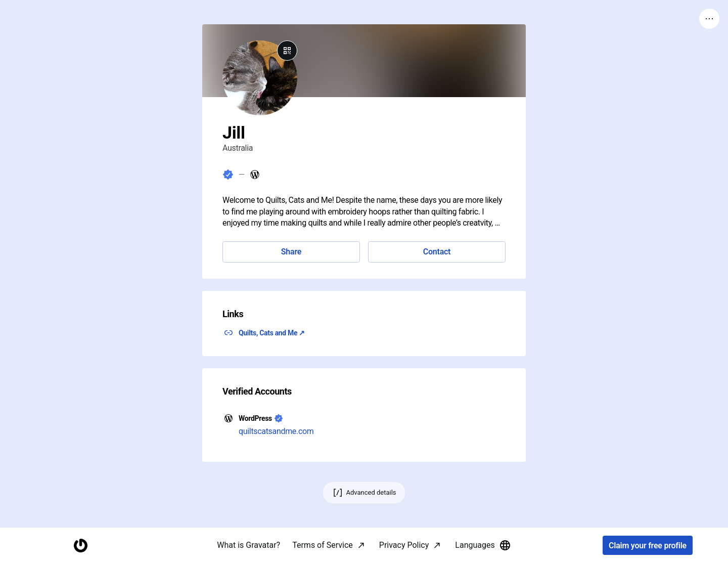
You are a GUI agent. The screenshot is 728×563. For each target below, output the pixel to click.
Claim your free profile (648, 546)
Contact (437, 252)
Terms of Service (323, 545)
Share (291, 252)
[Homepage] (80, 546)
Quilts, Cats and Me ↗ (272, 333)
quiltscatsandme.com (276, 431)
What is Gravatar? (248, 545)
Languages (483, 545)
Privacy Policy (404, 545)
